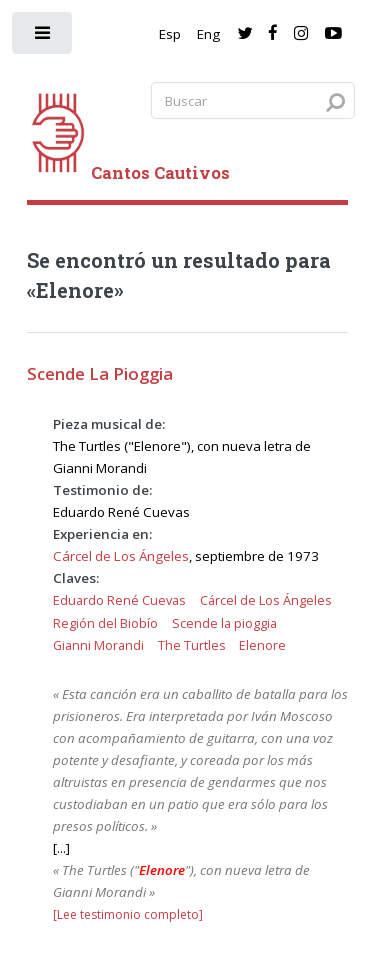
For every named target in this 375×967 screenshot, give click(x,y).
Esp (170, 34)
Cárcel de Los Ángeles (121, 556)
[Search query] (253, 100)
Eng (208, 34)
